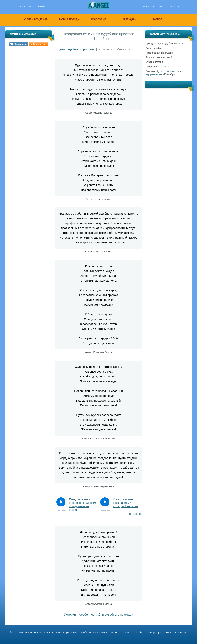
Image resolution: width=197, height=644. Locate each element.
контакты (166, 633)
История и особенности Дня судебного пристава (99, 615)
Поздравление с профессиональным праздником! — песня (83, 503)
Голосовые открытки (152, 6)
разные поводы (69, 19)
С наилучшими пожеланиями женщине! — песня (126, 503)
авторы (152, 633)
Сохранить (20, 44)
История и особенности (114, 49)
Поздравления (25, 6)
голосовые (99, 19)
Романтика (44, 6)
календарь (129, 19)
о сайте (140, 633)
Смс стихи (174, 6)
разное (158, 19)
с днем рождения (36, 19)
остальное (135, 514)
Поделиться (40, 44)
